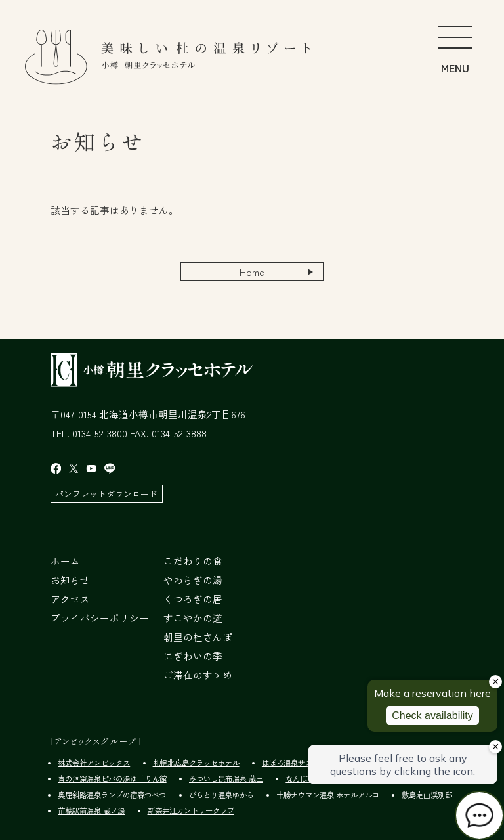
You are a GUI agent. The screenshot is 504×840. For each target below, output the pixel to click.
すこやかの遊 (193, 618)
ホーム (65, 561)
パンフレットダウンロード (106, 494)
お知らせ (70, 580)
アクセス (70, 599)
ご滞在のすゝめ (198, 675)
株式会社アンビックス (94, 763)
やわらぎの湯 (193, 580)
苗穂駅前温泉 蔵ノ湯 (91, 810)
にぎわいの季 (193, 656)
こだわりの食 (193, 561)
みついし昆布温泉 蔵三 (226, 778)
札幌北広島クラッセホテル (196, 763)
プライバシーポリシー (100, 618)
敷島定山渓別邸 (427, 795)
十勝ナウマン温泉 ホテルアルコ (328, 795)
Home (252, 272)
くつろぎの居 (193, 599)
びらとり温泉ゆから (221, 795)
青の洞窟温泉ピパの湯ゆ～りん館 (112, 778)
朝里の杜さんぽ (198, 637)
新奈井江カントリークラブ (191, 810)
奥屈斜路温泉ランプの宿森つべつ (112, 795)
